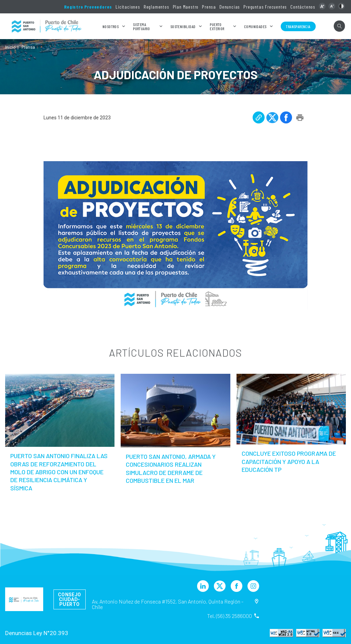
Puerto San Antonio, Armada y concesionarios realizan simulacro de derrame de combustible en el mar (171, 468)
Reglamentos (156, 7)
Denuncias (230, 7)
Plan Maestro (186, 7)
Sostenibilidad (183, 26)
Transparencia (298, 26)
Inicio (10, 47)
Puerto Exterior (217, 26)
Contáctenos (303, 7)
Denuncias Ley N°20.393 (37, 633)
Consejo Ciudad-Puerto (70, 599)
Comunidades (255, 26)
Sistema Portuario (142, 26)
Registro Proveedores (88, 7)
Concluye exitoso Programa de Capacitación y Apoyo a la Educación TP (289, 461)
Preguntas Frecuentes (265, 7)
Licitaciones (128, 7)
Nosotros (111, 26)
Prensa (209, 7)
